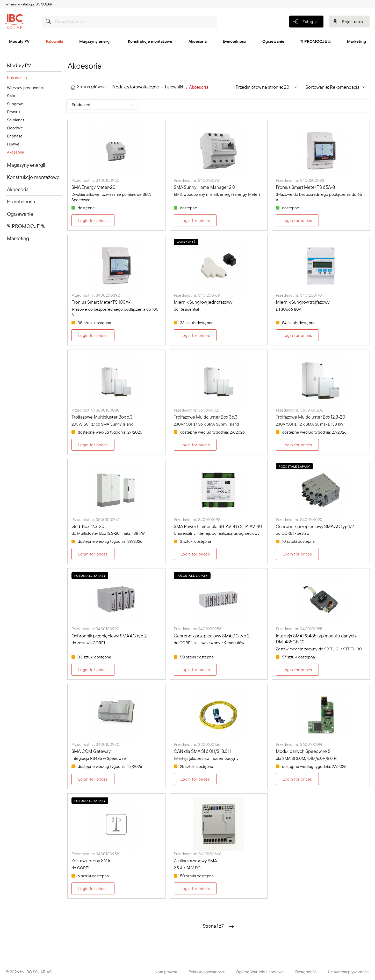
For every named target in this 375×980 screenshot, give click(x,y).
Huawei (14, 144)
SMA (11, 96)
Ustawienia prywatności (349, 972)
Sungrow (15, 104)
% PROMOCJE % (316, 41)
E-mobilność (234, 41)
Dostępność (306, 972)
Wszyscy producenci (25, 88)
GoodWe (15, 128)
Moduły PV (19, 41)
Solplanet (16, 120)
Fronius (14, 112)
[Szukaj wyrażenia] (129, 22)
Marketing (356, 41)
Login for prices (93, 220)
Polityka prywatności (207, 972)
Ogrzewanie (273, 41)
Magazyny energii (95, 41)
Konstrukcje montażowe (150, 41)
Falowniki (55, 41)
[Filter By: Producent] (103, 105)
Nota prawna (166, 972)
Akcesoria (198, 41)
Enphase (15, 136)
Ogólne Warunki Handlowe (260, 972)
